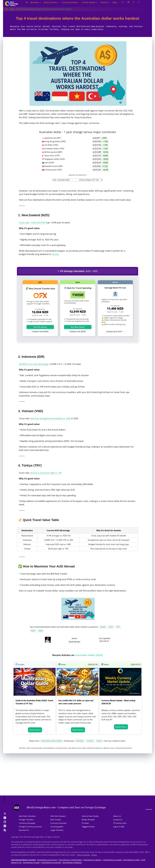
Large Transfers (57, 830)
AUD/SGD (101, 159)
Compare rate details (40, 331)
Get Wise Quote (78, 327)
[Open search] (128, 4)
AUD (111, 627)
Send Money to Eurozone (47, 860)
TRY (118, 627)
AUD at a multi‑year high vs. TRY (46, 473)
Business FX (24, 830)
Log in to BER (119, 827)
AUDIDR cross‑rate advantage (34, 364)
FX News (85, 823)
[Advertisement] (77, 776)
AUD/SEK (101, 166)
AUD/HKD (101, 141)
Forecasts (105, 2)
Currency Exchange (70, 2)
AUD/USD (101, 145)
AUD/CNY (101, 170)
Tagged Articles (88, 827)
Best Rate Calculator (27, 816)
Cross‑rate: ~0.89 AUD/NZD (32, 222)
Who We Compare (58, 816)
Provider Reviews (90, 2)
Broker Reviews (88, 820)
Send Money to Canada (112, 860)
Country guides (57, 827)
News (12, 9)
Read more (34, 730)
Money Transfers (51, 2)
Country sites (121, 823)
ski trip (55, 254)
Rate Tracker (56, 820)
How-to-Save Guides (90, 816)
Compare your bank (114, 331)
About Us (117, 816)
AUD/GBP (101, 152)
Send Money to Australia (51, 863)
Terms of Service (83, 855)
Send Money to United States (70, 860)
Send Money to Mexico (93, 860)
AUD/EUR (101, 163)
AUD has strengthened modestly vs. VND (50, 418)
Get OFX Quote (40, 327)
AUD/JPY (100, 138)
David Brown (75, 642)
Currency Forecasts (58, 823)
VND (41, 631)
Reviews (80, 741)
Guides (20, 664)
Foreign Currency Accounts (30, 827)
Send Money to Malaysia (72, 863)
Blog (115, 2)
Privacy (94, 855)
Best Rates (36, 2)
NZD (33, 631)
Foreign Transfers (26, 820)
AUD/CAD (101, 149)
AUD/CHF (101, 156)
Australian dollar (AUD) (51, 741)
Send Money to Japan (31, 863)
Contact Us (118, 820)
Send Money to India (132, 860)
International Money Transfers (23, 860)
